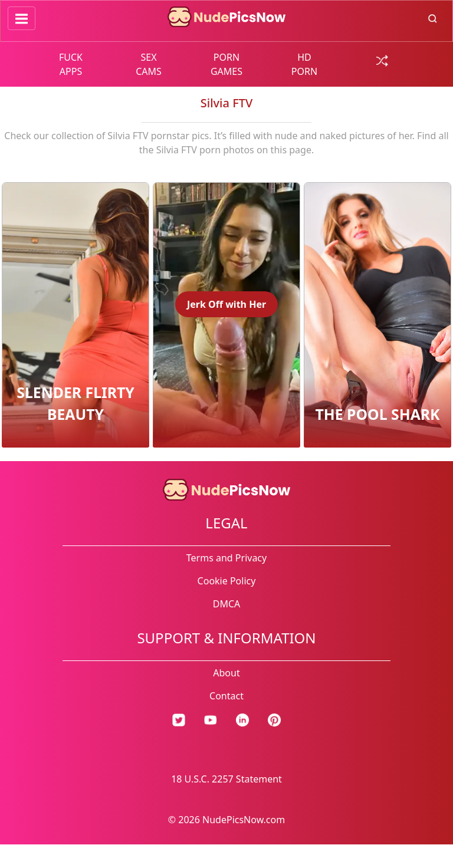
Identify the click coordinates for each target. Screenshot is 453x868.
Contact (226, 696)
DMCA (227, 604)
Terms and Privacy (226, 558)
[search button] (433, 18)
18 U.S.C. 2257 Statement (226, 779)
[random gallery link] (382, 60)
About (226, 673)
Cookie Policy (227, 581)
